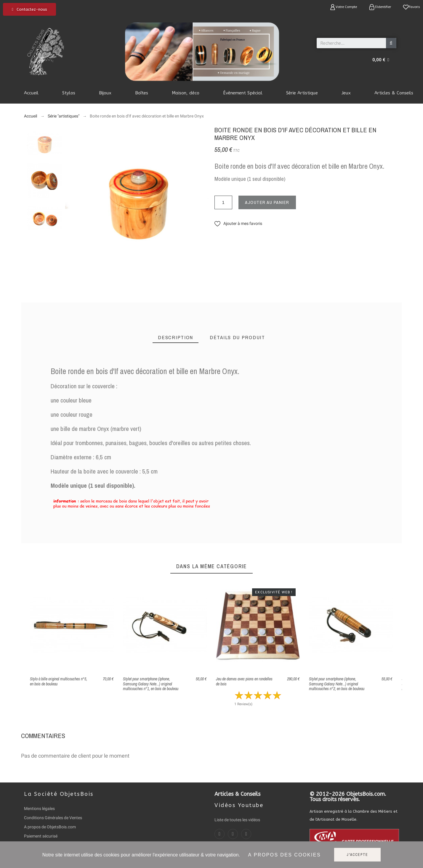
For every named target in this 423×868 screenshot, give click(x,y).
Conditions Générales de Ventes (53, 818)
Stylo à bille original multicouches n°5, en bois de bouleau (59, 681)
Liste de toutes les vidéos (237, 820)
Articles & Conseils (237, 794)
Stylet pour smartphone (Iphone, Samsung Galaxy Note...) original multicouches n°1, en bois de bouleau (151, 684)
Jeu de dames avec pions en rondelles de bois (244, 681)
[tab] (176, 338)
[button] (29, 9)
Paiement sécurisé (41, 836)
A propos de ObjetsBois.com (50, 827)
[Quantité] (223, 202)
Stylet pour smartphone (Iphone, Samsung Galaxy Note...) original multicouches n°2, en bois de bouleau (337, 684)
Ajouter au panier (267, 202)
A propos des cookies (285, 855)
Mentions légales (39, 809)
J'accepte (357, 855)
